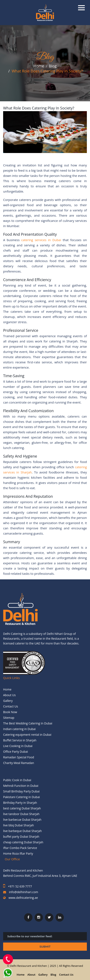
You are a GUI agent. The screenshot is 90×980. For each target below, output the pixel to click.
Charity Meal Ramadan (19, 763)
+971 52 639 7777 (20, 886)
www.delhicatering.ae (23, 898)
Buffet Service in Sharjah (20, 740)
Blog (53, 67)
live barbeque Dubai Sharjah (22, 831)
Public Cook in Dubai (17, 780)
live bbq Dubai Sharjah (19, 825)
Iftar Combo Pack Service (20, 848)
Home (39, 67)
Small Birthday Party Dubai (21, 791)
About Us (9, 695)
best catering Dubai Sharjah (22, 808)
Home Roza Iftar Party (18, 853)
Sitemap (9, 718)
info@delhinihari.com (24, 892)
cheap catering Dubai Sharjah (23, 842)
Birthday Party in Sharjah (20, 803)
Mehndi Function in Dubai (21, 786)
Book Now (10, 712)
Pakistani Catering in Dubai (21, 797)
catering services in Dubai (42, 240)
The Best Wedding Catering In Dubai (28, 723)
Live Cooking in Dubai (18, 746)
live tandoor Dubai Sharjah (21, 814)
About (31, 975)
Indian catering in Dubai (19, 729)
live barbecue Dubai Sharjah (22, 820)
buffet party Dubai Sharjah (21, 837)
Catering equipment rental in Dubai (27, 735)
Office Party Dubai (15, 752)
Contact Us (11, 706)
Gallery (8, 701)
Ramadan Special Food (19, 757)
